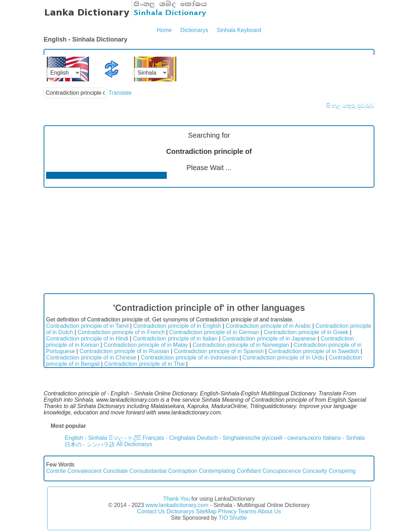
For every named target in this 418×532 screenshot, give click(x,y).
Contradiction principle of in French (121, 332)
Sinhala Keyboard (239, 30)
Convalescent (84, 471)
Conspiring (342, 471)
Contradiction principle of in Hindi (87, 339)
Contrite (56, 471)
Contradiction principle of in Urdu (283, 358)
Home (164, 30)
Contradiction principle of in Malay (146, 345)
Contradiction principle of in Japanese (269, 339)
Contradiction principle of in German (214, 332)
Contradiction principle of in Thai (144, 364)
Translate (120, 93)
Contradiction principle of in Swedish (314, 351)
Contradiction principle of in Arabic (268, 326)
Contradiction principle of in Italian (175, 339)
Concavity (315, 471)
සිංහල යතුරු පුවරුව (350, 106)
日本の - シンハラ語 (90, 445)
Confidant (249, 471)
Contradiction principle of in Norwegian (241, 345)
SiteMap (206, 511)
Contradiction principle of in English (177, 326)
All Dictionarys (134, 444)
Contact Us (151, 511)
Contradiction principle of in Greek (306, 332)
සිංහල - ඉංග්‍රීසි (125, 438)
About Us (270, 511)
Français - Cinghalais (169, 438)
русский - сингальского (292, 438)
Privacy (227, 511)
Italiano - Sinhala (344, 438)
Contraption (183, 471)
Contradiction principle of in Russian (124, 351)
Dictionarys (194, 30)
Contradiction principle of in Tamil (87, 326)
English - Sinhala (86, 438)
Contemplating (217, 471)
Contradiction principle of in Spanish (219, 351)
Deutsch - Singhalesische (229, 438)
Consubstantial (148, 471)
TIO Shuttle (233, 518)
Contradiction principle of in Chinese (91, 358)
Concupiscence (282, 471)
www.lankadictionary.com (177, 505)
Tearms (247, 511)
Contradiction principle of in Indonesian (189, 358)
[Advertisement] (209, 240)
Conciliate (115, 471)
